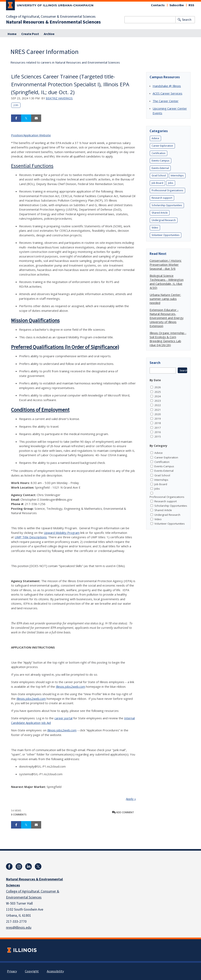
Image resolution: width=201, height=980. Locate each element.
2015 (158, 436)
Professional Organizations (167, 190)
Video (155, 228)
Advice (155, 138)
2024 (158, 396)
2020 (158, 414)
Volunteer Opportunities (166, 235)
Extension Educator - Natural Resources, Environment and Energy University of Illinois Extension (167, 318)
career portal (63, 718)
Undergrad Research (164, 220)
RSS (191, 5)
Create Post (30, 34)
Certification (159, 153)
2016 (158, 432)
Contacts (158, 5)
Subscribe (177, 5)
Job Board (157, 183)
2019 (158, 419)
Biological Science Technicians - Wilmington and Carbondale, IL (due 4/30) (167, 282)
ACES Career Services (167, 93)
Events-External (160, 168)
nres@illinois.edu (19, 928)
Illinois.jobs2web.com (70, 687)
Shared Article (160, 213)
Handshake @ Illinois (167, 86)
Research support (162, 198)
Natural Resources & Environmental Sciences (53, 22)
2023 (158, 401)
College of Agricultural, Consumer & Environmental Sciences (51, 17)
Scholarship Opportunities (167, 205)
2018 (158, 423)
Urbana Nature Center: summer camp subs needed (165, 299)
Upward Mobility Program (62, 533)
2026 (158, 387)
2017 (158, 428)
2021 (158, 410)
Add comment (123, 812)
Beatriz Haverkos (59, 98)
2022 (158, 405)
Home (12, 34)
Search (187, 20)
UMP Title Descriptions (31, 537)
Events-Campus (161, 161)
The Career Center (166, 101)
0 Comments (19, 815)
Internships (177, 176)
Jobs (16, 105)
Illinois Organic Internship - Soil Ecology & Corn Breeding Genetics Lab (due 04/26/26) (168, 339)
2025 (158, 392)
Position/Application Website (31, 135)
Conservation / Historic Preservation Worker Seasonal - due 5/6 (166, 265)
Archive (49, 34)
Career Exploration (162, 146)
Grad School (159, 176)
